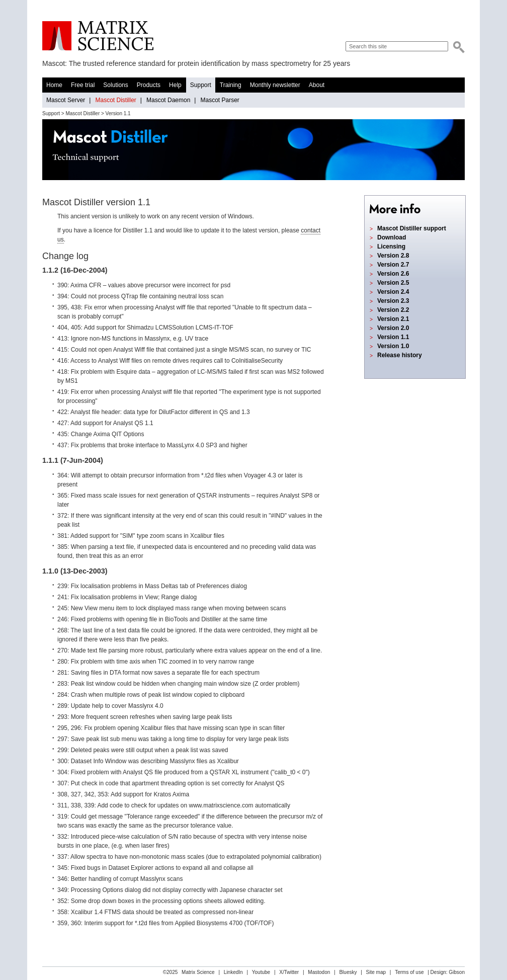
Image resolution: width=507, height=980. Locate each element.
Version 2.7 (393, 265)
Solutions (115, 85)
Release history (400, 355)
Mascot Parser (220, 100)
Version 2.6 (393, 274)
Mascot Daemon (168, 100)
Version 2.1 (393, 319)
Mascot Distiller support (412, 228)
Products (149, 85)
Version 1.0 (393, 346)
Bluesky (348, 972)
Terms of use (409, 972)
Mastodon (319, 972)
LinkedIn (233, 972)
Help (175, 85)
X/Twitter (289, 972)
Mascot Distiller (115, 100)
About (317, 85)
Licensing (391, 247)
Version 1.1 (393, 337)
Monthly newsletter (275, 85)
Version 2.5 (393, 283)
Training (231, 85)
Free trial (83, 85)
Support (201, 85)
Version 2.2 (393, 310)
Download (392, 237)
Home (54, 85)
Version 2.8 (393, 256)
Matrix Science (98, 36)
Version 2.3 (393, 301)
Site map (376, 972)
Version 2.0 (393, 328)
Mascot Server (66, 100)
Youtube (261, 972)
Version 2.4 (393, 292)
